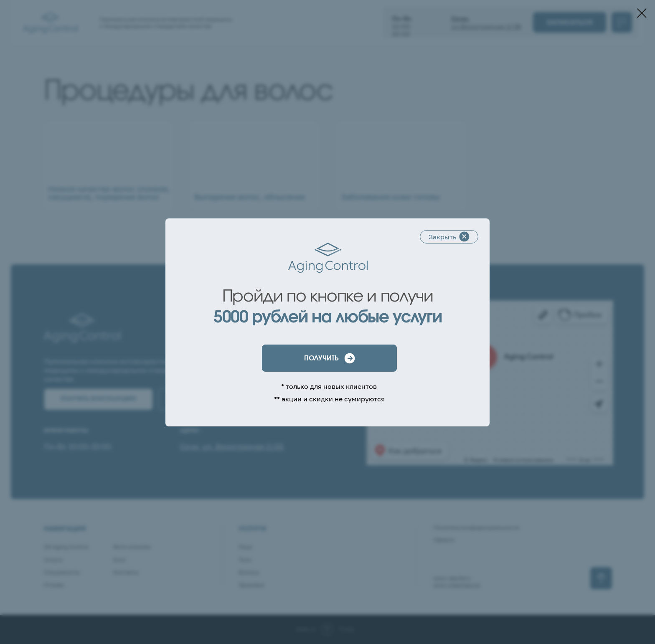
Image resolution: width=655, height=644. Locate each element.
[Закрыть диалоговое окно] (642, 13)
